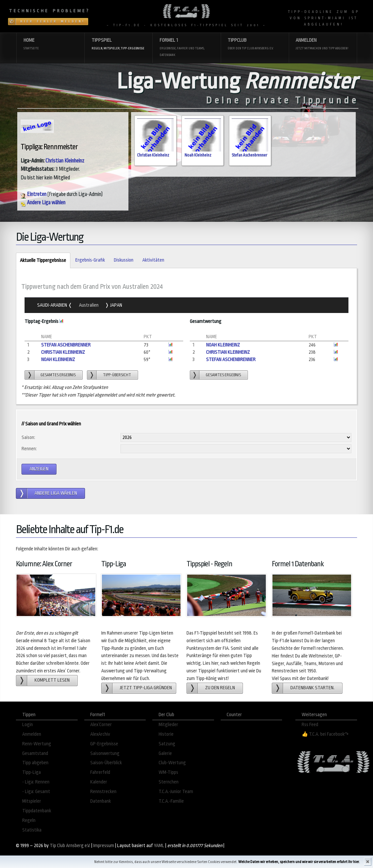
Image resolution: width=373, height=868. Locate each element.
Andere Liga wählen (43, 203)
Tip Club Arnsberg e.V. (70, 846)
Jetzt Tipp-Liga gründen (146, 688)
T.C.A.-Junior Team (176, 792)
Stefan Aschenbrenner (249, 155)
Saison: (28, 437)
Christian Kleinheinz (65, 161)
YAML (159, 846)
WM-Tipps (168, 772)
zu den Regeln (220, 688)
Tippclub (255, 45)
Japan (116, 305)
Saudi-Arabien (53, 305)
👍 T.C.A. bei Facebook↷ (325, 734)
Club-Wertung (172, 763)
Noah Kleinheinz (198, 155)
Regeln (29, 820)
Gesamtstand (35, 753)
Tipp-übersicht (117, 375)
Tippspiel (118, 45)
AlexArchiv (100, 734)
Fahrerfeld (100, 772)
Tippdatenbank (37, 811)
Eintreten (34, 194)
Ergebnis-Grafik (90, 260)
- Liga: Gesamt (36, 792)
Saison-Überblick (106, 763)
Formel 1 (186, 48)
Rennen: (29, 449)
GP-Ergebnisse (104, 744)
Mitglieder (168, 725)
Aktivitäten (153, 260)
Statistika (32, 830)
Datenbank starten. (312, 688)
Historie (166, 734)
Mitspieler (32, 801)
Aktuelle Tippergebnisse (41, 261)
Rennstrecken (103, 792)
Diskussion (124, 260)
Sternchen (169, 782)
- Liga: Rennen (36, 782)
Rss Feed (310, 725)
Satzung (167, 744)
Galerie (165, 753)
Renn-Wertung (37, 744)
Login (28, 725)
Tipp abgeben (35, 763)
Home (50, 45)
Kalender (99, 782)
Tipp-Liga (32, 772)
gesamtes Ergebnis (58, 375)
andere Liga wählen (56, 493)
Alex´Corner (101, 725)
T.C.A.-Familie (171, 801)
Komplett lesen (52, 680)
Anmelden (323, 45)
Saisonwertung (105, 753)
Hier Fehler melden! (53, 22)
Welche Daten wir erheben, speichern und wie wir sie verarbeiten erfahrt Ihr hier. (299, 862)
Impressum (104, 846)
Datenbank (101, 801)
